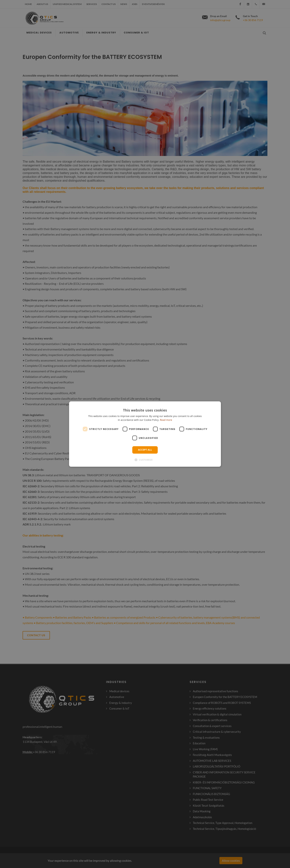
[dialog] (145, 434)
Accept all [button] (145, 450)
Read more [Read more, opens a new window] (166, 420)
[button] (145, 460)
